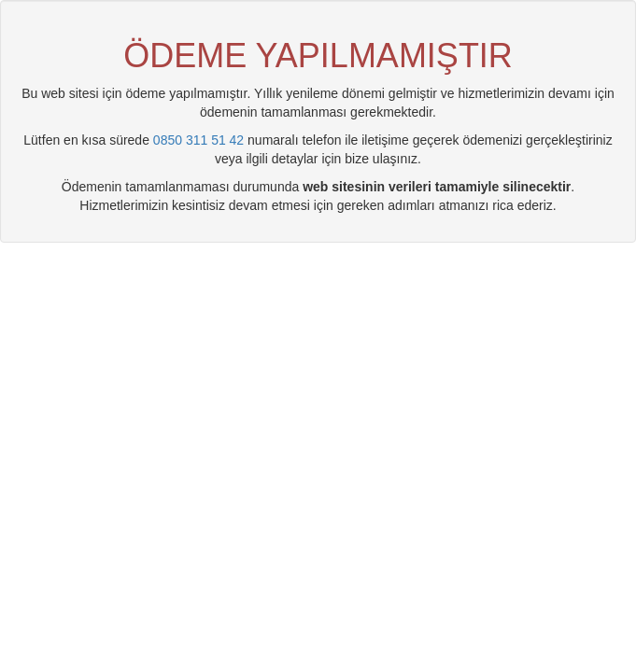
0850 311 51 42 (198, 140)
